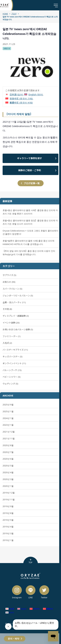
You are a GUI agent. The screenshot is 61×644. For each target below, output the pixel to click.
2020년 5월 (8, 466)
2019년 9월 (8, 506)
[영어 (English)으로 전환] (34, 94)
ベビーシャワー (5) (12, 377)
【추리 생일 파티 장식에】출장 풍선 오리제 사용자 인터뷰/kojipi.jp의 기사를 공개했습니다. (29, 253)
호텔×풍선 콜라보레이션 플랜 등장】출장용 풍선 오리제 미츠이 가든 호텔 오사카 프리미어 (30, 222)
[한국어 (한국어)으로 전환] (10, 613)
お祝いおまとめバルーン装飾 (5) (18, 329)
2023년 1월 (8, 425)
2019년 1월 (8, 540)
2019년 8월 (8, 513)
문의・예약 (14, 639)
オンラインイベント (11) (14, 363)
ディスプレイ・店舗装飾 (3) (16, 316)
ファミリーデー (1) (12, 336)
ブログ (14, 14)
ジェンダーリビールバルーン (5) (18, 296)
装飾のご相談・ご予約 (30, 170)
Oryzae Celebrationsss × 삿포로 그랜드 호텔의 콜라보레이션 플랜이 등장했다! (30, 232)
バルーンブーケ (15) (12, 370)
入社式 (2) (7, 343)
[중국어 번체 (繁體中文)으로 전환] (19, 103)
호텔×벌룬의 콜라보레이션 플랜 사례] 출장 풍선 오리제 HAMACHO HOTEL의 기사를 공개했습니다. (28, 242)
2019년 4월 (8, 527)
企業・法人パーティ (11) (14, 302)
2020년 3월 (8, 479)
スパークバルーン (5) (12, 289)
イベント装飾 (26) (11, 323)
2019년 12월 (9, 493)
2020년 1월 (8, 486)
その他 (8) (7, 309)
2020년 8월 (8, 445)
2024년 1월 (8, 418)
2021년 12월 (9, 432)
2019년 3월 (8, 533)
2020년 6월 (8, 459)
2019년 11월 (9, 499)
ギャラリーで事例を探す (30, 158)
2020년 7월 (8, 452)
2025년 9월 (8, 405)
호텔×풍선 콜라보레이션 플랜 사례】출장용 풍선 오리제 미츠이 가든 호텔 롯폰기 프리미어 (30, 212)
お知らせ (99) (9, 282)
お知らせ (7, 49)
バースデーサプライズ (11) (15, 350)
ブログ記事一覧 (32, 183)
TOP (30, 561)
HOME (5, 14)
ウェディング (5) (10, 384)
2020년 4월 (8, 472)
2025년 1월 (8, 411)
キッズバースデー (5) (13, 357)
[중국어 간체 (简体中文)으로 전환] (19, 99)
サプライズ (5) (9, 275)
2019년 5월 (8, 520)
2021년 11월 (9, 438)
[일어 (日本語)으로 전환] (14, 94)
